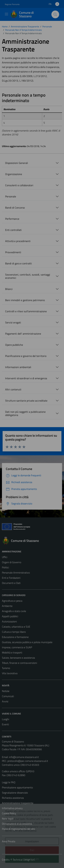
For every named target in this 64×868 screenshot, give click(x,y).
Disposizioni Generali (17, 163)
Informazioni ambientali (18, 367)
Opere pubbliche (14, 345)
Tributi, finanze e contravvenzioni (19, 663)
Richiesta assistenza (13, 798)
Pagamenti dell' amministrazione (23, 334)
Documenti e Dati (11, 583)
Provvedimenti (13, 252)
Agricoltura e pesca (12, 601)
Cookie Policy (9, 813)
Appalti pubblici (10, 616)
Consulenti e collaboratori (19, 185)
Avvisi (5, 701)
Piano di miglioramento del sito (18, 829)
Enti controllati (13, 230)
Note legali (8, 818)
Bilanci (9, 289)
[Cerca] (55, 14)
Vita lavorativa (10, 673)
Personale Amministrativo (16, 573)
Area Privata (9, 841)
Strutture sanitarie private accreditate (26, 401)
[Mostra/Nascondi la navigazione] (6, 14)
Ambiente (7, 606)
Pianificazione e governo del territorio (26, 356)
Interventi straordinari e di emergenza (26, 378)
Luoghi (5, 719)
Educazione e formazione (15, 637)
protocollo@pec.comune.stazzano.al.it (28, 761)
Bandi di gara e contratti (19, 263)
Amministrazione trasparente (18, 803)
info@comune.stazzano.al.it (24, 757)
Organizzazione (14, 174)
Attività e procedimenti (18, 241)
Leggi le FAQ (9, 782)
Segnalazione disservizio (15, 793)
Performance (12, 219)
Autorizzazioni (9, 621)
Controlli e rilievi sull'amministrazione (26, 311)
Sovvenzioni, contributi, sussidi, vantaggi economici (28, 276)
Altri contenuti (13, 389)
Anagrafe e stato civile (14, 611)
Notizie (6, 691)
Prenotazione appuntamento (17, 787)
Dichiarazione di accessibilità (17, 824)
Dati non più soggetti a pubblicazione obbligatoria (25, 413)
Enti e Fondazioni (11, 578)
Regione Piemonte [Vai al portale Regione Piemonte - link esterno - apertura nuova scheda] (12, 4)
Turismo (6, 668)
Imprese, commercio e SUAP (17, 647)
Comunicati (8, 696)
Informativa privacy (12, 808)
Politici (5, 567)
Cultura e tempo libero (14, 632)
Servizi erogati (13, 322)
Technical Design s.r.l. (24, 860)
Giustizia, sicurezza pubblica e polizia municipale (27, 642)
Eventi (5, 724)
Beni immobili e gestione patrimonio (25, 300)
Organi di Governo (12, 562)
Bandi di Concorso (15, 208)
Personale (11, 196)
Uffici (5, 557)
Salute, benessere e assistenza (18, 658)
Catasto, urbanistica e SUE (16, 627)
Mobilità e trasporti (12, 652)
